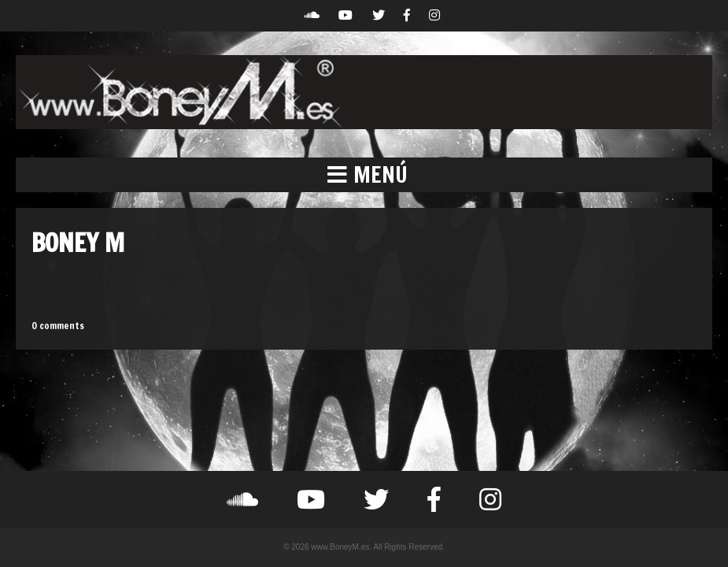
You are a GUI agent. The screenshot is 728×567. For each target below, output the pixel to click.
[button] (364, 175)
